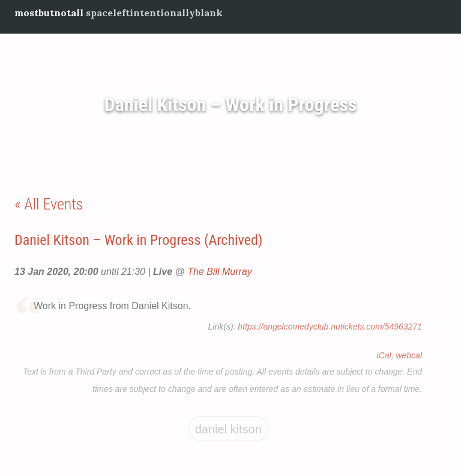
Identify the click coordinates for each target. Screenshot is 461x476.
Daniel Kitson (228, 429)
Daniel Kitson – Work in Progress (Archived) (138, 240)
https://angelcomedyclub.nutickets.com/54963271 (330, 327)
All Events (53, 204)
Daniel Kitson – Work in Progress (231, 104)
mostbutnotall (49, 13)
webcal (409, 355)
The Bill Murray (220, 272)
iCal (384, 355)
